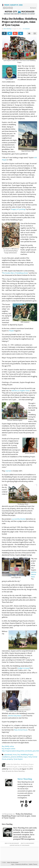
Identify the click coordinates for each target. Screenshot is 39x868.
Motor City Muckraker (12, 863)
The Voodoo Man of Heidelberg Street (15, 273)
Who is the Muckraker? (12, 843)
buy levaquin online (9, 749)
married (8, 471)
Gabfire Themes (33, 864)
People (4, 160)
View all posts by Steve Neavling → (14, 771)
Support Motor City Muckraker (19, 845)
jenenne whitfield (17, 757)
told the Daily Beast (15, 716)
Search (33, 8)
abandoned (8, 755)
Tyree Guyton (18, 759)
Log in (13, 864)
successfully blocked (19, 519)
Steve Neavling (7, 29)
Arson (15, 755)
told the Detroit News (34, 574)
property (10, 759)
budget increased (24, 668)
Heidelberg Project (27, 755)
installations (6, 757)
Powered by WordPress (22, 864)
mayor (25, 757)
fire (19, 755)
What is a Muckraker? (28, 843)
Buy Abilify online (8, 746)
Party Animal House (21, 730)
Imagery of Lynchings (18, 209)
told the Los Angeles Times (20, 391)
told (35, 157)
